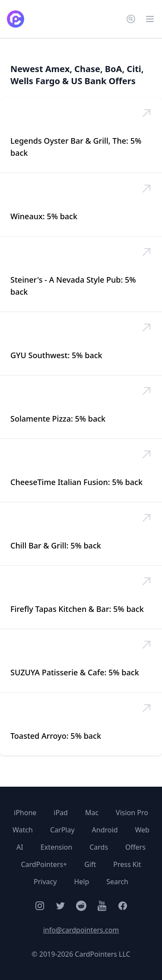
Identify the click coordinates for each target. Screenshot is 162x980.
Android (105, 830)
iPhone (25, 813)
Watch (23, 830)
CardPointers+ (44, 864)
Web (142, 830)
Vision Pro (132, 813)
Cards (99, 847)
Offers (135, 847)
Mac (92, 813)
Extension (56, 847)
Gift (90, 864)
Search (117, 882)
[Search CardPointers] (131, 19)
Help (81, 882)
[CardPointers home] (16, 19)
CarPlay (62, 830)
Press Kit (127, 864)
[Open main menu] (150, 19)
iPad (61, 813)
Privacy (45, 882)
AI (20, 847)
